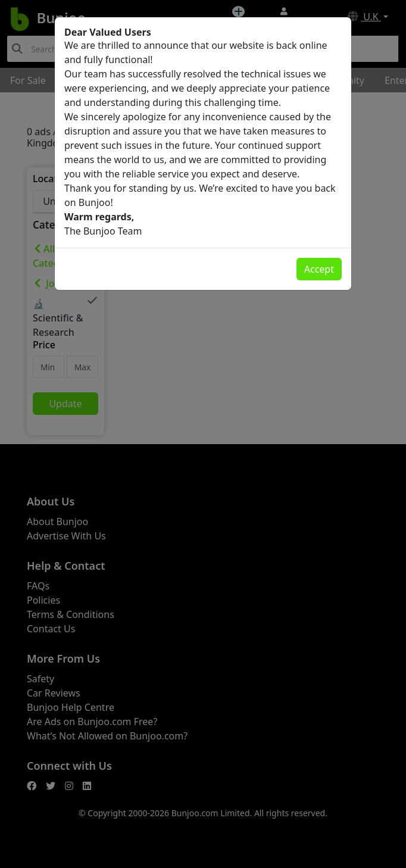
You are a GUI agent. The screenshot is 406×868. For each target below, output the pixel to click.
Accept (319, 269)
